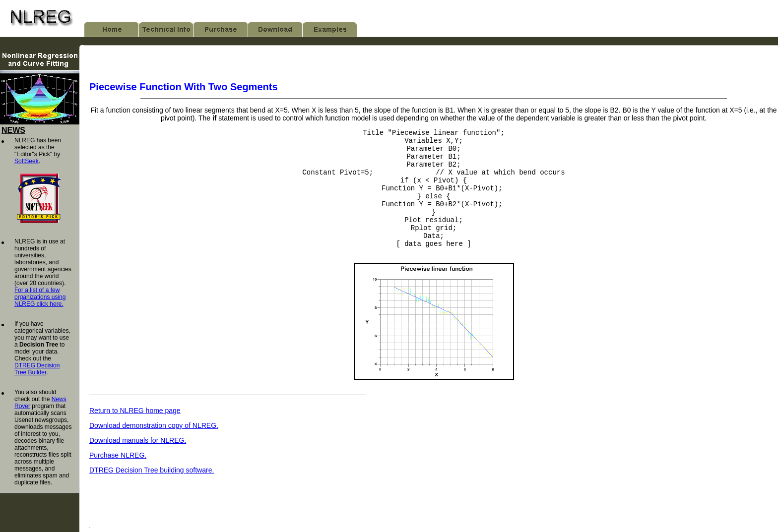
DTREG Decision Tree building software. (152, 492)
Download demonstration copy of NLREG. (154, 448)
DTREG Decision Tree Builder (37, 369)
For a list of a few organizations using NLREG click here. (40, 297)
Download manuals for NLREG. (138, 463)
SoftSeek (27, 161)
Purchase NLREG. (118, 477)
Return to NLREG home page (135, 433)
